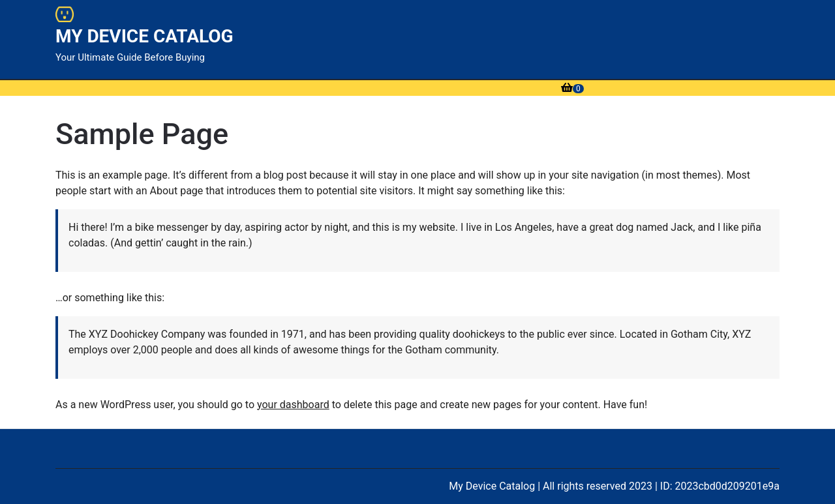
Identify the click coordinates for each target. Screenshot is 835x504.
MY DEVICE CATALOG (144, 36)
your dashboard (293, 405)
